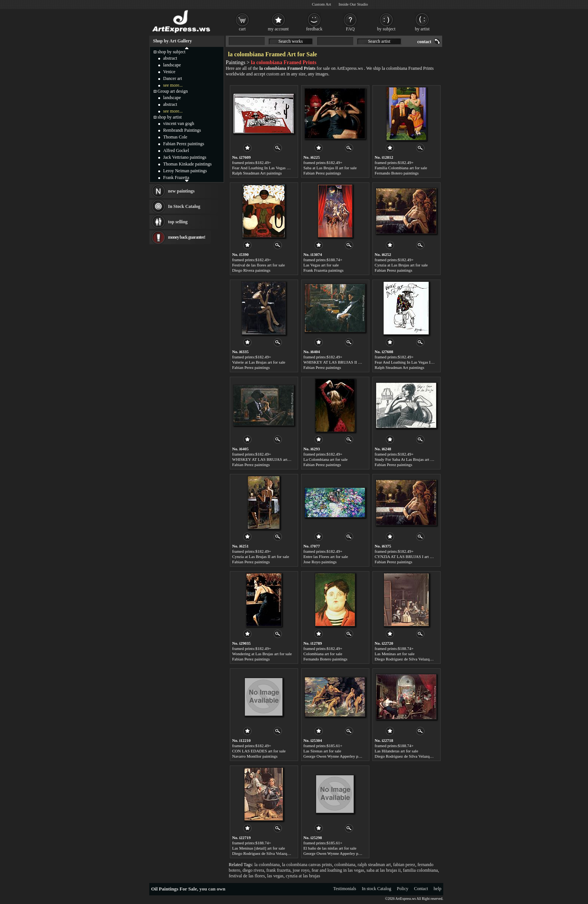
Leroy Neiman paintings (185, 171)
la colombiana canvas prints (307, 865)
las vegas (275, 876)
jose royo (301, 870)
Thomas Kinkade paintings (187, 164)
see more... (173, 85)
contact (424, 42)
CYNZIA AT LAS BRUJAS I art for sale (408, 557)
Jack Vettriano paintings (185, 157)
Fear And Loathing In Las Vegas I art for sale (412, 362)
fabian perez (404, 865)
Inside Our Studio (353, 4)
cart (242, 29)
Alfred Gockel (176, 150)
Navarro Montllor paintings (255, 756)
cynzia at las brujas (303, 876)
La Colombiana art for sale (325, 459)
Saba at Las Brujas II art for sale (330, 168)
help (437, 889)
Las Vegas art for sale (321, 265)
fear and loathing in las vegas (338, 870)
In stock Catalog (377, 889)
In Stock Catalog (184, 206)
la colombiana (267, 865)
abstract (170, 58)
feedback (314, 29)
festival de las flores (247, 876)
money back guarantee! (187, 237)
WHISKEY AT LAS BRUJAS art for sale (266, 459)
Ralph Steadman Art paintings (257, 173)
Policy (403, 889)
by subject (386, 29)
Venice (169, 72)
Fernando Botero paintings (397, 173)
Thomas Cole (175, 137)
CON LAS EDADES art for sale (259, 751)
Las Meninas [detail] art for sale (259, 848)
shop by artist (170, 117)
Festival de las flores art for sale (259, 265)
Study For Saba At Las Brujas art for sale (409, 459)
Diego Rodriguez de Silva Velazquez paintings (413, 659)
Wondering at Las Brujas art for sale (262, 654)
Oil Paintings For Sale (174, 889)
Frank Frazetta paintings (323, 270)
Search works (291, 41)
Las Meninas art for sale (394, 654)
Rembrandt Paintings (182, 130)
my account (278, 29)
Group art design (173, 91)
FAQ (350, 29)
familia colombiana (421, 870)
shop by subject (172, 52)
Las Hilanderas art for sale (396, 751)
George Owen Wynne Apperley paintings (337, 756)
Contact (421, 889)
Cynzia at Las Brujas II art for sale (261, 557)
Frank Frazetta (176, 177)
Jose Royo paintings (320, 562)
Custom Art (322, 4)
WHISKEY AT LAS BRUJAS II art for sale (340, 362)
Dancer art (172, 78)
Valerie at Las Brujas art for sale (259, 362)
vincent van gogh (179, 123)
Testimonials (345, 889)
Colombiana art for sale (323, 654)
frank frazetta (278, 870)
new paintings (181, 191)
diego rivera (253, 870)
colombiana (345, 865)
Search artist (379, 41)
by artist (422, 29)
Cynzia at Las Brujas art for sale (401, 265)
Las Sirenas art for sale (322, 751)
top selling (178, 222)
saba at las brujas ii (383, 870)
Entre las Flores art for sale (326, 557)
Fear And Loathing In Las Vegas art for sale (268, 168)
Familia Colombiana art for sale (401, 168)
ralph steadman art (374, 865)
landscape (172, 65)
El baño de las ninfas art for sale (330, 848)
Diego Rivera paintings (251, 270)
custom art (276, 74)
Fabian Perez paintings (322, 173)
